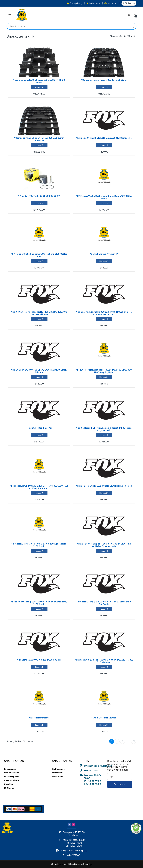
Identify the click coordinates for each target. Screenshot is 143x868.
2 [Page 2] (117, 741)
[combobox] (68, 26)
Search (132, 26)
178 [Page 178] (133, 741)
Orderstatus (93, 3)
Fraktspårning (74, 3)
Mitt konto (111, 3)
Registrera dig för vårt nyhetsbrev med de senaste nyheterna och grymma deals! (119, 765)
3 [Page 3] (123, 741)
